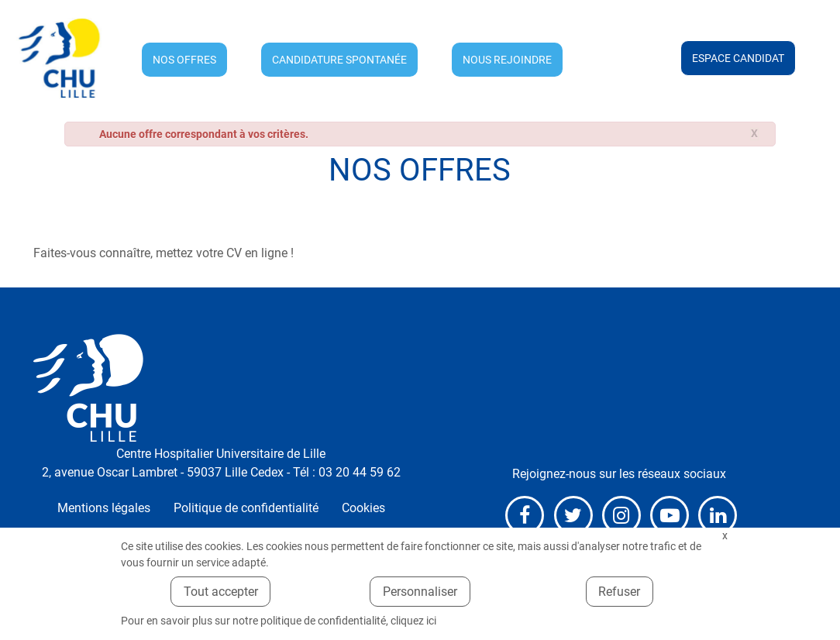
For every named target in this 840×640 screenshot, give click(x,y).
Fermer (725, 536)
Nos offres (184, 60)
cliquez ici (413, 621)
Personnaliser (420, 592)
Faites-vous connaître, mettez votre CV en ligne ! (164, 253)
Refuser (619, 592)
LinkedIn (718, 515)
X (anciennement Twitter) (573, 515)
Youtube (670, 515)
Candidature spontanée (339, 60)
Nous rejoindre (507, 60)
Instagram (621, 515)
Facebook (525, 515)
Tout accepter (221, 592)
